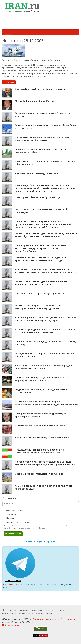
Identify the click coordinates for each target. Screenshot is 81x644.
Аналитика (37, 610)
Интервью (62, 610)
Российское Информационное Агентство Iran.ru (54, 619)
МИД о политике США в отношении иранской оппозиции (41, 211)
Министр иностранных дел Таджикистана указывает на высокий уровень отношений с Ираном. (47, 235)
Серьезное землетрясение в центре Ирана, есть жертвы (42, 115)
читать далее (9, 82)
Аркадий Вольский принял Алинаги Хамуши (40, 89)
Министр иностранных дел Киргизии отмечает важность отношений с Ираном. (42, 283)
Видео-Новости (26, 613)
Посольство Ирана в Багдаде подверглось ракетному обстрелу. (46, 343)
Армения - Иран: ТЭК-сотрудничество (36, 173)
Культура (50, 610)
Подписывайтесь (11, 585)
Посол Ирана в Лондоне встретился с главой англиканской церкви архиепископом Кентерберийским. (41, 248)
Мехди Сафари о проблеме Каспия (35, 101)
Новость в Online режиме (17, 522)
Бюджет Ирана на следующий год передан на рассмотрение (41, 391)
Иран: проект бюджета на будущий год (37, 197)
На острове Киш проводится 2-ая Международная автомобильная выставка (44, 367)
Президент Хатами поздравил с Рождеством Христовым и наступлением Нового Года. (41, 259)
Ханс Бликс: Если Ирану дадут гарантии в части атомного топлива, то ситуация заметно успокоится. (46, 271)
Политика (10, 518)
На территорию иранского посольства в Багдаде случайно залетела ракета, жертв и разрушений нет (45, 463)
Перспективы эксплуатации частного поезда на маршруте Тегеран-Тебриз (42, 379)
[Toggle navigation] (8, 32)
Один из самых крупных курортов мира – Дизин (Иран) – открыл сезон (46, 127)
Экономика (10, 514)
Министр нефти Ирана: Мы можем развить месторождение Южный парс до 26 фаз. (39, 307)
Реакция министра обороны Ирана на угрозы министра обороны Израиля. (47, 355)
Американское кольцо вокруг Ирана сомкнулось (42, 438)
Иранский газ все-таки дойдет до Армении (40, 474)
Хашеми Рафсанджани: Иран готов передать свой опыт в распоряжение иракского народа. (47, 331)
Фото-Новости (9, 613)
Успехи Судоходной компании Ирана (31, 60)
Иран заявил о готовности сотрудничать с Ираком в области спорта (45, 163)
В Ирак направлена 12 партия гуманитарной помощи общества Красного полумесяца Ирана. (45, 319)
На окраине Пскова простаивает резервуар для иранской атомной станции (42, 139)
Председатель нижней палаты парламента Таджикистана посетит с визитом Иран (39, 451)
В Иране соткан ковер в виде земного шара (40, 426)
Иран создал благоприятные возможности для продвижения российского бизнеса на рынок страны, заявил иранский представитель (46, 188)
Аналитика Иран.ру (14, 510)
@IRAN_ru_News (13, 580)
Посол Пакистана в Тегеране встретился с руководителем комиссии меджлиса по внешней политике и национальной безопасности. (43, 224)
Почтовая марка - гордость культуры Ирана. (40, 293)
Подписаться (13, 534)
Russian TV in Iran (44, 613)
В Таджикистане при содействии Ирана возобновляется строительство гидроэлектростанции (47, 403)
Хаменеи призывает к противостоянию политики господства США (43, 487)
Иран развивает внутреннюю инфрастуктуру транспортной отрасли (40, 415)
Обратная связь (11, 625)
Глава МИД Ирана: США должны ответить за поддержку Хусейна (40, 151)
